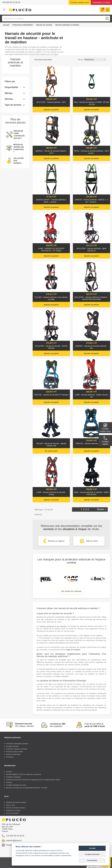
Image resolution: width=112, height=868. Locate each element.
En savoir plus (51, 451)
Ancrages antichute (12, 746)
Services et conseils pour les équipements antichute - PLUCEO (27, 788)
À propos (9, 782)
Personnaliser (92, 860)
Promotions (10, 757)
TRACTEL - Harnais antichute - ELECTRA (92, 444)
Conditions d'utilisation (13, 777)
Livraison (9, 772)
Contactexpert (105, 443)
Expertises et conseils (13, 810)
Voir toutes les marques (71, 591)
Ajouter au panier (51, 110)
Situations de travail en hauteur (16, 802)
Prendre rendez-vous (80, 2)
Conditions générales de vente (16, 785)
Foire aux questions (13, 813)
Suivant (102, 509)
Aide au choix (92, 541)
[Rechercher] (56, 19)
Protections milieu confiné (14, 752)
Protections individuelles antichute (17, 744)
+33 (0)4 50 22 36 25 (11, 2)
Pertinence (95, 60)
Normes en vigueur (56, 541)
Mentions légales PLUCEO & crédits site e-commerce (24, 774)
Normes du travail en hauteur (16, 808)
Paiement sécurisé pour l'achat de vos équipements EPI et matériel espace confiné (33, 780)
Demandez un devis (101, 2)
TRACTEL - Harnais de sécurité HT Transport (51, 395)
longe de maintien (73, 650)
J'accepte (92, 848)
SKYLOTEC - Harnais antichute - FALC (51, 102)
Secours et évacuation (13, 754)
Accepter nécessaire (92, 854)
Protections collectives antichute (17, 749)
